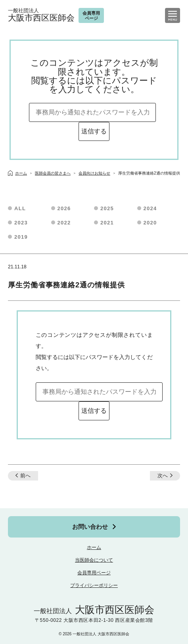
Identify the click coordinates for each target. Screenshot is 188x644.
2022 (64, 223)
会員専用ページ (94, 573)
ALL (20, 208)
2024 (150, 208)
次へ (163, 476)
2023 (21, 223)
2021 (107, 223)
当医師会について (94, 560)
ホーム (94, 547)
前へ (25, 476)
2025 (107, 208)
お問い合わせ (90, 527)
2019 (21, 237)
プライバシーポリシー (94, 585)
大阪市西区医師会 (41, 15)
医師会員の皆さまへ (53, 173)
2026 (64, 208)
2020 (150, 223)
